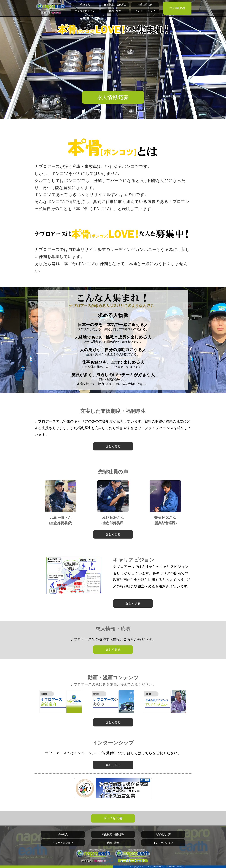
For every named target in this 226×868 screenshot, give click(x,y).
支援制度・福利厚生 (115, 5)
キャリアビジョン (85, 11)
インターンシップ (145, 11)
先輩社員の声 (145, 5)
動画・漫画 (115, 11)
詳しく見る (113, 446)
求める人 (85, 5)
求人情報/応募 (177, 8)
